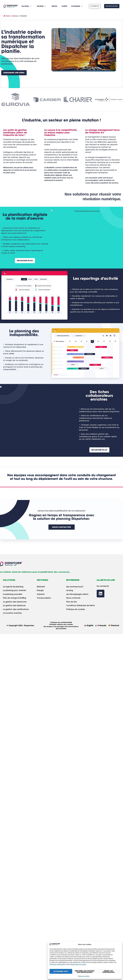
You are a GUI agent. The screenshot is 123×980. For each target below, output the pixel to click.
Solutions (27, 6)
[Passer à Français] (101, 626)
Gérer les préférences (108, 971)
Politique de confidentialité (57, 964)
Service (54, 6)
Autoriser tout (61, 971)
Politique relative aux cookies (78, 964)
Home (7, 16)
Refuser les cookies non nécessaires (85, 971)
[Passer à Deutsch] (114, 626)
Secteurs (42, 6)
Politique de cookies (84, 976)
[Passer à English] (89, 626)
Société (64, 6)
